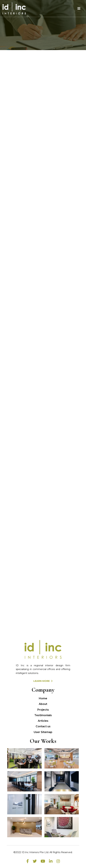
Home (43, 698)
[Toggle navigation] (79, 9)
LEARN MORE (43, 681)
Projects (43, 710)
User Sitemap (43, 732)
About (43, 704)
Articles (43, 721)
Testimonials (43, 715)
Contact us (43, 726)
